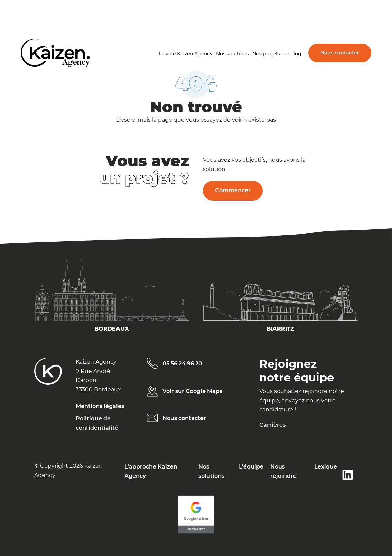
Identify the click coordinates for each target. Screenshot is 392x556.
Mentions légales (100, 406)
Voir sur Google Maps (192, 391)
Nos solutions (232, 54)
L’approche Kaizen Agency (151, 471)
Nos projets (266, 54)
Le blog (292, 54)
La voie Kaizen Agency (186, 54)
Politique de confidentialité (97, 423)
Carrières (272, 425)
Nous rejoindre (283, 471)
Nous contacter (340, 53)
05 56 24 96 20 (182, 364)
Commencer (233, 190)
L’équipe (251, 467)
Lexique (326, 467)
